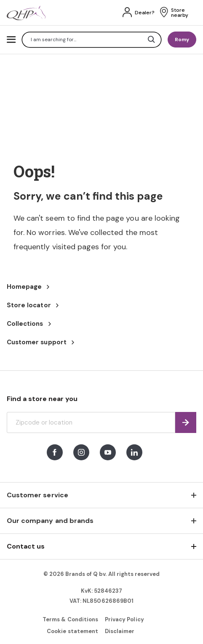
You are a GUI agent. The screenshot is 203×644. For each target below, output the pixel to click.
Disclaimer (120, 631)
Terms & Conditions (70, 619)
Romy (182, 40)
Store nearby (180, 13)
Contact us (26, 546)
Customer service (37, 495)
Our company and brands (50, 521)
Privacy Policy (124, 619)
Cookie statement (72, 631)
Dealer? (145, 13)
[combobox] (92, 40)
